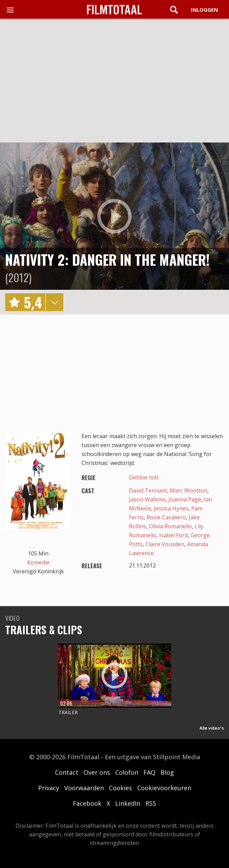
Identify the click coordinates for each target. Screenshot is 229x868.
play (115, 216)
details (54, 302)
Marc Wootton (189, 490)
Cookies (121, 788)
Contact (67, 772)
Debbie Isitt (144, 477)
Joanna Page (185, 499)
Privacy (49, 788)
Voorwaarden (84, 788)
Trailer (68, 712)
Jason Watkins (147, 499)
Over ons (97, 772)
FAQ (149, 772)
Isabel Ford (173, 535)
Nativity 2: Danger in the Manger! (107, 260)
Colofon (127, 772)
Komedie (38, 562)
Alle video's (212, 728)
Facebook (87, 803)
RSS (151, 803)
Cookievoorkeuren (164, 788)
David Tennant (148, 490)
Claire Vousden (165, 544)
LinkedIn (128, 803)
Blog (167, 772)
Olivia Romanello (170, 526)
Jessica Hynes (171, 508)
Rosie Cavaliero (166, 517)
